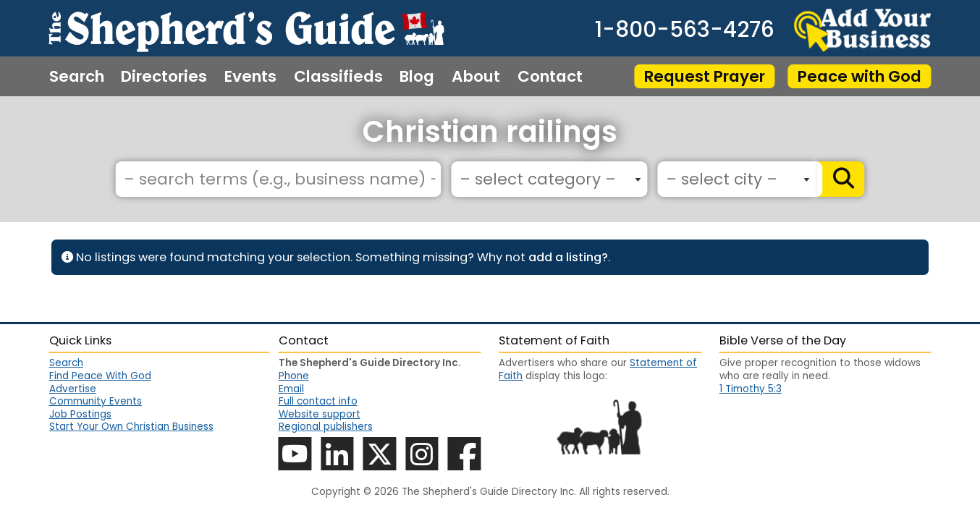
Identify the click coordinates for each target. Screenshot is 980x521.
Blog (417, 77)
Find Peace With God (100, 376)
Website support (320, 414)
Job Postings (80, 414)
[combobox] (549, 179)
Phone (294, 376)
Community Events (96, 401)
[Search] (841, 179)
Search (77, 77)
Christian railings (490, 132)
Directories (164, 77)
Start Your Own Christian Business (131, 427)
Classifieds (338, 77)
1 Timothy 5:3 (751, 389)
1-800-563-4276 (685, 30)
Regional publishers (326, 427)
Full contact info (318, 401)
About (476, 77)
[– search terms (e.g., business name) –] (278, 179)
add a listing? (568, 257)
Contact (550, 77)
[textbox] (546, 180)
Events (250, 77)
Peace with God (859, 76)
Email (291, 389)
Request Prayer (705, 76)
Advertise (73, 389)
